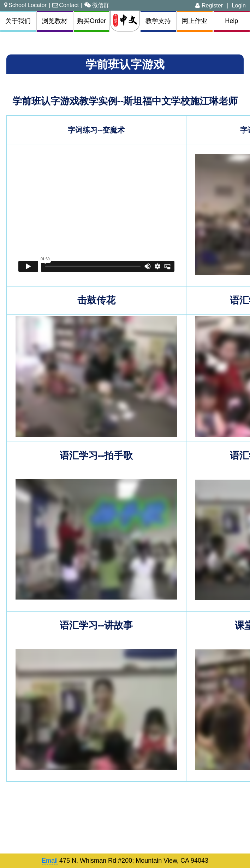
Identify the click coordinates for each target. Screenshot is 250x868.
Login (239, 5)
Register (209, 5)
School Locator (25, 5)
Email (50, 861)
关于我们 (18, 21)
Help (231, 21)
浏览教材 (55, 21)
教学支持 (158, 21)
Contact (66, 5)
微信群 (97, 5)
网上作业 (195, 21)
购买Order (91, 21)
